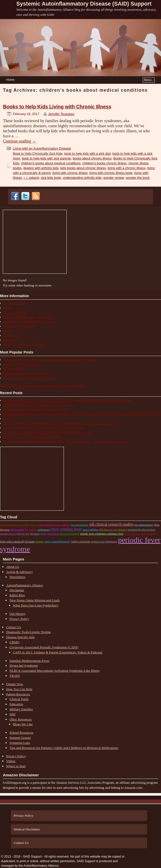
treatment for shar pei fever (142, 530)
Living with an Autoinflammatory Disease (42, 148)
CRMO (14, 642)
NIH (12, 714)
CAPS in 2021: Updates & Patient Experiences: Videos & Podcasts (58, 652)
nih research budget (69, 534)
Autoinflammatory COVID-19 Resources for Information (38, 405)
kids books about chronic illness (83, 168)
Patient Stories (12, 335)
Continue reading (20, 141)
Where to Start (16, 766)
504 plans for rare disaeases (113, 530)
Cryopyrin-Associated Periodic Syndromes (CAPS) (44, 647)
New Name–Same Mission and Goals (34, 600)
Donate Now (15, 684)
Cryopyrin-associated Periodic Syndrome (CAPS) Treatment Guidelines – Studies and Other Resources (66, 441)
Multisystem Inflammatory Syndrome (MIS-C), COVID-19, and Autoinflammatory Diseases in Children (67, 400)
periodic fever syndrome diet (15, 534)
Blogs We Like (23, 724)
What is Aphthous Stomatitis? (21, 364)
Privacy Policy (19, 619)
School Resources (21, 733)
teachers (39, 542)
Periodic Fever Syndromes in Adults (25, 373)
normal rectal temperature (104, 542)
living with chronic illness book (111, 173)
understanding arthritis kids (82, 178)
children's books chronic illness (105, 163)
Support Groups (20, 738)
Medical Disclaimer (27, 829)
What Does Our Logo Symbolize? (36, 605)
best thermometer (80, 525)
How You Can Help (19, 689)
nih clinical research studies (112, 524)
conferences (44, 530)
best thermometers (144, 525)
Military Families (21, 709)
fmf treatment (17, 530)
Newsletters (17, 577)
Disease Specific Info (20, 637)
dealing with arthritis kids (41, 168)
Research (9, 340)
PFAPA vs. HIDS (13, 369)
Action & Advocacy (15, 303)
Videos (11, 761)
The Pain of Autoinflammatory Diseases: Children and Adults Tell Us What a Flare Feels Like (60, 423)
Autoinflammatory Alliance (24, 585)
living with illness (50, 534)
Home (10, 80)
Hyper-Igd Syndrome (24, 665)
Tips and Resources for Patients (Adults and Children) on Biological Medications (64, 748)
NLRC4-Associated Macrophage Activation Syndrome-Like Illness (54, 671)
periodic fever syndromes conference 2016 (102, 534)
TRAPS (15, 676)
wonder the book (138, 178)
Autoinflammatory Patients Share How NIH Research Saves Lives (43, 428)
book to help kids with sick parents (46, 158)
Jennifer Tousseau (61, 114)
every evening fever (66, 529)
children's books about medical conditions (51, 163)
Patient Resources (18, 694)
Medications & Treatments (19, 326)
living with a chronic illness (127, 168)
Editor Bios (17, 595)
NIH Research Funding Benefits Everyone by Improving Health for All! (47, 432)
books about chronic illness (92, 158)
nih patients (31, 530)
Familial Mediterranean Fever (29, 661)
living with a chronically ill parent (17, 542)
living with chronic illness (70, 173)
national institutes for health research (19, 525)
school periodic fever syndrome (54, 525)
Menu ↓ (149, 80)
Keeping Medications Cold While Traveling (30, 378)
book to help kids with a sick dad (87, 154)
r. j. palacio (31, 178)
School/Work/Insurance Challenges (24, 344)
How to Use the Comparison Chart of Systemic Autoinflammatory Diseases (49, 360)
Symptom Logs (20, 743)
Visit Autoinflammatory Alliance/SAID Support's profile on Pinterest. (42, 385)
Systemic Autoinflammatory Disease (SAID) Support (84, 4)
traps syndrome (90, 530)
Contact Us (14, 627)
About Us (13, 567)
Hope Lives (10, 419)
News (6, 331)
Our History (17, 614)
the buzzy (35, 534)
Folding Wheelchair (81, 542)
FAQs (7, 308)
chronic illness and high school (140, 534)
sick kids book (51, 178)
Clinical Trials (19, 699)
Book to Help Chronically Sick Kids (38, 154)
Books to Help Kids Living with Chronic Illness (57, 107)
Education (16, 704)
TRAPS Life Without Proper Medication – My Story (35, 409)
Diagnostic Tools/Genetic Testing (28, 632)
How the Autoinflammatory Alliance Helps (29, 317)
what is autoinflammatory (57, 542)
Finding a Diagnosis (15, 312)
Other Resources (21, 719)
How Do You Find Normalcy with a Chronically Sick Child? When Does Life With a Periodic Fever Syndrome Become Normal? (82, 414)
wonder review (114, 178)
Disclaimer (17, 590)
